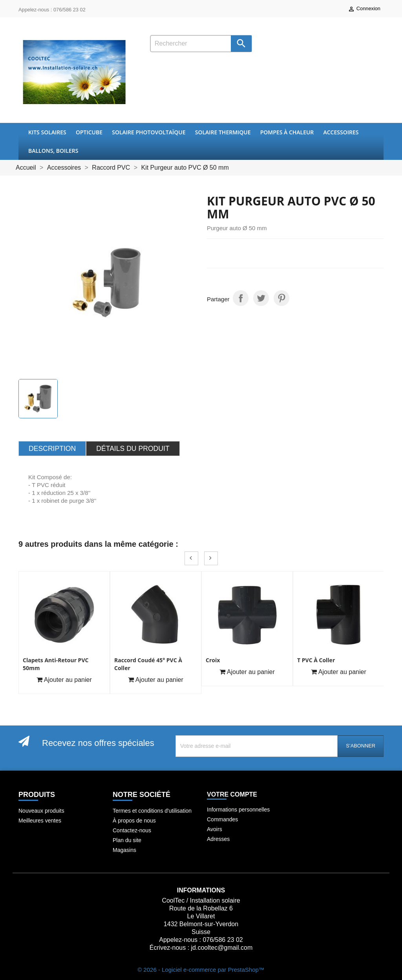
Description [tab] (52, 449)
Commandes (222, 819)
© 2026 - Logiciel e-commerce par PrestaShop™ (201, 970)
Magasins (124, 850)
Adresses (218, 839)
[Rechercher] (201, 44)
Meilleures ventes (40, 821)
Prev (191, 558)
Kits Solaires (47, 132)
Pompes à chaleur (287, 132)
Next (211, 558)
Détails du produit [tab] (133, 449)
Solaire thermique (223, 132)
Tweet (261, 298)
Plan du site (127, 840)
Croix (213, 660)
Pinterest (281, 298)
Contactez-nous (132, 830)
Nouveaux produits (41, 811)
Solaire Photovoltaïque (149, 132)
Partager (241, 298)
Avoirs (215, 829)
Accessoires (341, 132)
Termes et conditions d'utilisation (152, 811)
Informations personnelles (238, 810)
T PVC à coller (316, 660)
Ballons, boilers (53, 151)
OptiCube (89, 132)
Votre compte (232, 794)
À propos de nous (134, 821)
